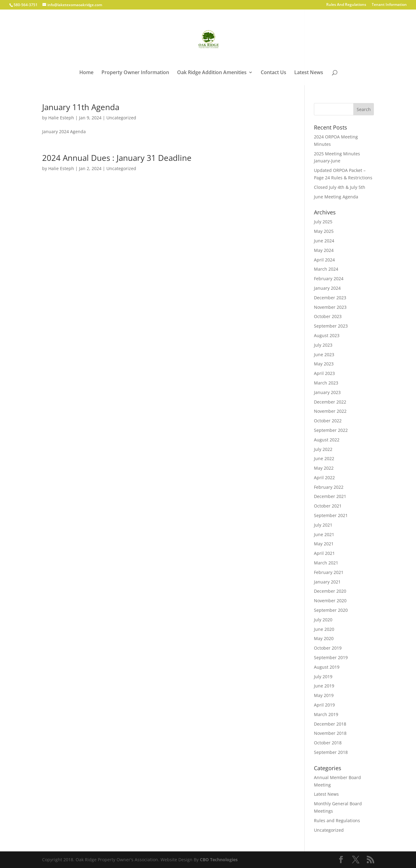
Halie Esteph (61, 118)
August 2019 (327, 667)
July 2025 (323, 222)
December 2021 (330, 496)
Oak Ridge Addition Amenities (212, 73)
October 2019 (328, 648)
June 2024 (324, 241)
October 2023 (328, 316)
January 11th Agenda (81, 107)
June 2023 (324, 354)
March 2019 (326, 714)
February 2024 (329, 279)
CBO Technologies (219, 860)
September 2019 (331, 657)
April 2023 (324, 373)
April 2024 (324, 260)
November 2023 (330, 307)
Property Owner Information (135, 73)
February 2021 (329, 572)
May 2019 (324, 695)
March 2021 (326, 563)
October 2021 (328, 506)
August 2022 (327, 440)
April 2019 (324, 705)
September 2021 (331, 515)
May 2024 (324, 250)
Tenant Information (389, 5)
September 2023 (331, 326)
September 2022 (331, 430)
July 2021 (323, 525)
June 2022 (324, 458)
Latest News (309, 73)
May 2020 (324, 638)
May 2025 (324, 231)
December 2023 (330, 298)
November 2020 (330, 601)
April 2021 (324, 553)
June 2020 (324, 629)
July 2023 (323, 345)
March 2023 (326, 383)
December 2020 (330, 591)
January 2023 (327, 392)
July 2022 (323, 449)
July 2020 (323, 620)
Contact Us (273, 73)
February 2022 (329, 487)
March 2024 (326, 269)
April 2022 (324, 478)
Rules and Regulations (337, 820)
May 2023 (324, 364)
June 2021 (324, 534)
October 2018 (328, 743)
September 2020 (331, 610)
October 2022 (328, 421)
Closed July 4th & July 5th (340, 187)
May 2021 (324, 544)
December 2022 (330, 402)
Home (86, 73)
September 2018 (331, 752)
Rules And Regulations (346, 5)
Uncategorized (121, 118)
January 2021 (327, 582)
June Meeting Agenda (336, 197)
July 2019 (323, 677)
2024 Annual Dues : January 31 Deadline (117, 158)
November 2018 (330, 733)
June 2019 (324, 686)
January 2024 (327, 288)
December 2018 (330, 724)
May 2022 (324, 468)
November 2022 (330, 411)
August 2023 (327, 335)
